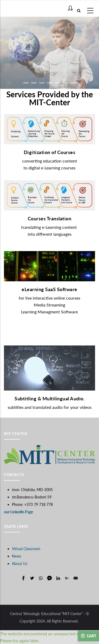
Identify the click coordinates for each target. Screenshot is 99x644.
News (16, 556)
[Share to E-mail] (76, 578)
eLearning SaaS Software (49, 289)
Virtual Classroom (26, 549)
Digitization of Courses (50, 152)
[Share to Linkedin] (58, 578)
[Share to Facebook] (23, 578)
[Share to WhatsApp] (41, 578)
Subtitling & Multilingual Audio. (49, 398)
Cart (88, 636)
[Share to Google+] (67, 578)
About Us (20, 564)
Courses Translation (50, 218)
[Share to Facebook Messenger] (49, 578)
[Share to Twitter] (32, 578)
